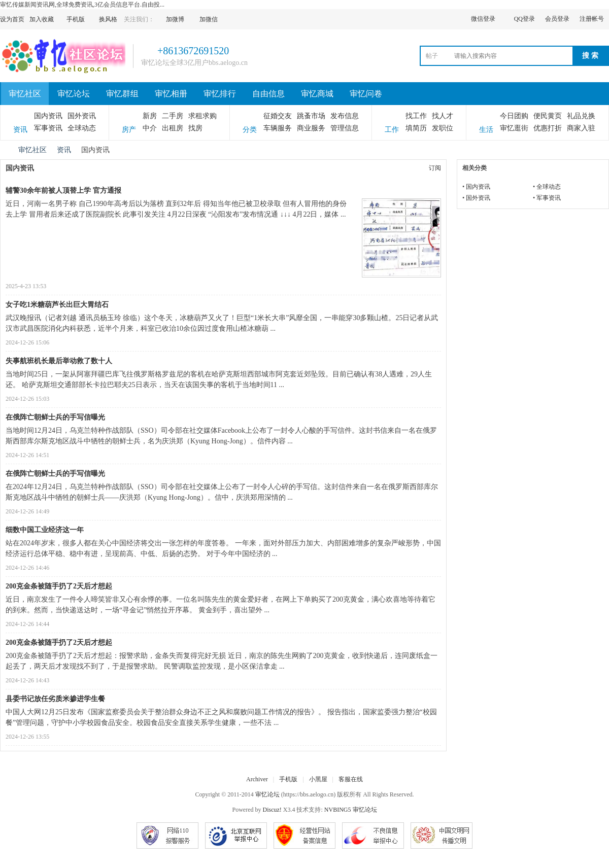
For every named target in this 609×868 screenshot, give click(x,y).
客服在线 (351, 779)
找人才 (443, 116)
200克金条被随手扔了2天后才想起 (59, 586)
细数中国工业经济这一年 (45, 530)
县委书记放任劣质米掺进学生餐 (55, 699)
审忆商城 (317, 94)
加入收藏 (42, 19)
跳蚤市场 (311, 116)
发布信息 (345, 116)
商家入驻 (581, 128)
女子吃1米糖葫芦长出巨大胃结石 (57, 305)
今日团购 (514, 116)
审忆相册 (171, 94)
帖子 (432, 56)
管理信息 (345, 128)
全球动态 (82, 128)
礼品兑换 (581, 116)
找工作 (416, 116)
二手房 (173, 116)
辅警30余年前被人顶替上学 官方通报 (63, 190)
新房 (150, 116)
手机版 (288, 779)
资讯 (64, 150)
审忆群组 (122, 94)
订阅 (435, 168)
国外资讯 (82, 116)
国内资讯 (48, 116)
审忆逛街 (514, 128)
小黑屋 (318, 779)
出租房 (173, 128)
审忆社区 (25, 94)
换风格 (108, 19)
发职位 (443, 128)
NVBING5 (338, 810)
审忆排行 (220, 94)
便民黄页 (548, 116)
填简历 (416, 128)
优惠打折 (548, 128)
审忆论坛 (74, 94)
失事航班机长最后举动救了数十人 (59, 361)
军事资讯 (48, 128)
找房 (195, 128)
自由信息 (268, 94)
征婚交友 (278, 116)
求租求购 (202, 116)
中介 (150, 128)
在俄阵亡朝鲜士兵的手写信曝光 (55, 417)
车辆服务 (278, 128)
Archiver (257, 779)
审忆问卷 (366, 94)
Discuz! (272, 810)
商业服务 (311, 128)
